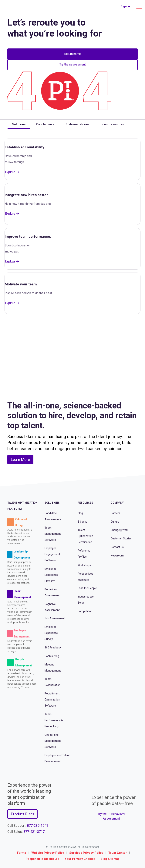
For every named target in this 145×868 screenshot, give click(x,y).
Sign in (125, 6)
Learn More (20, 460)
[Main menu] (139, 8)
